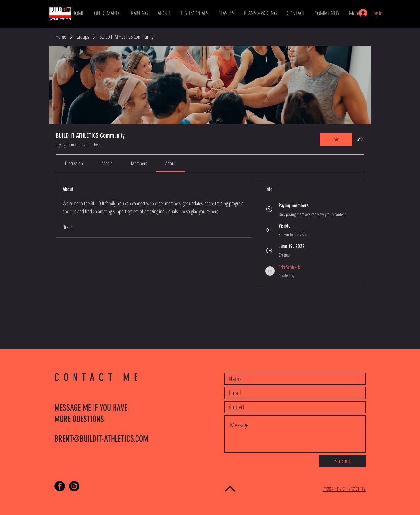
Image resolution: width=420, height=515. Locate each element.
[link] (74, 163)
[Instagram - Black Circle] (74, 486)
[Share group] (360, 139)
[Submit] (342, 461)
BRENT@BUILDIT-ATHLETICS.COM (101, 439)
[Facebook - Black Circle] (60, 486)
